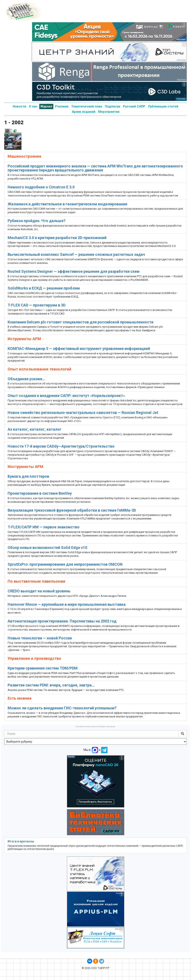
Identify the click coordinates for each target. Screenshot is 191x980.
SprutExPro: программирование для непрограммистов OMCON (65, 564)
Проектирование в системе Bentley (40, 493)
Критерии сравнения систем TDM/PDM (43, 668)
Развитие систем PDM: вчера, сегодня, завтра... (51, 685)
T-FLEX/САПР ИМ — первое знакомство (44, 527)
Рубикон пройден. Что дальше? (37, 221)
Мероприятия (109, 112)
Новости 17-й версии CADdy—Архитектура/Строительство (61, 446)
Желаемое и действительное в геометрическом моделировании (67, 204)
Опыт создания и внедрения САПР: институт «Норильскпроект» (66, 396)
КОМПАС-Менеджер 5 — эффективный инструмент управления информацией (79, 349)
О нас (33, 106)
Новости (19, 106)
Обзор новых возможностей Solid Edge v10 (47, 548)
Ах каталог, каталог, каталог (35, 429)
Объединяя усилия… (26, 379)
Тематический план (87, 106)
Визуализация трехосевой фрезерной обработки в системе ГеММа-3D (72, 510)
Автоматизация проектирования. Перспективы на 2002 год (62, 621)
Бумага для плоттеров (28, 476)
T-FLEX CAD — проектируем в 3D (37, 305)
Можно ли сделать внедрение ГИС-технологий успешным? (62, 708)
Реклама (62, 106)
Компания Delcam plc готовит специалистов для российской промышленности (81, 322)
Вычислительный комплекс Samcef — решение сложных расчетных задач (76, 254)
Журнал (46, 106)
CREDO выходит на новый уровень (39, 591)
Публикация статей (163, 106)
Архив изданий (84, 112)
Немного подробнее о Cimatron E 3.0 (41, 187)
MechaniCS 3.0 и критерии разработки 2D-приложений (57, 238)
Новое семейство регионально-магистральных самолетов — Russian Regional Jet (83, 413)
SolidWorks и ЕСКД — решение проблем (44, 288)
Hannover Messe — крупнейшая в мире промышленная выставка (67, 604)
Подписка (113, 106)
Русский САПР (134, 106)
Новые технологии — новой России (40, 638)
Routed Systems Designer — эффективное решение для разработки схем (74, 271)
